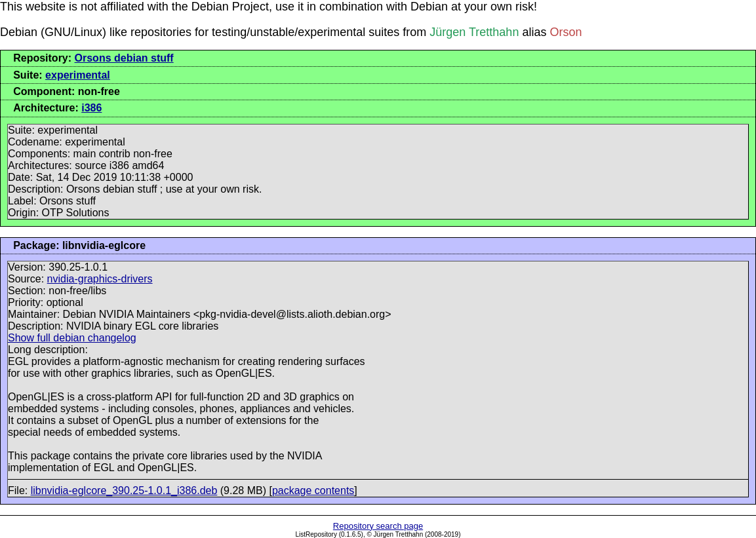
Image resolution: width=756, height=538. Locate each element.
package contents (313, 490)
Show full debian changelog (72, 338)
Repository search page (378, 526)
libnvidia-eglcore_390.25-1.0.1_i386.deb (124, 490)
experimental (78, 75)
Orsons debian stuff (124, 58)
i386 (91, 108)
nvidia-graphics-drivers (100, 279)
